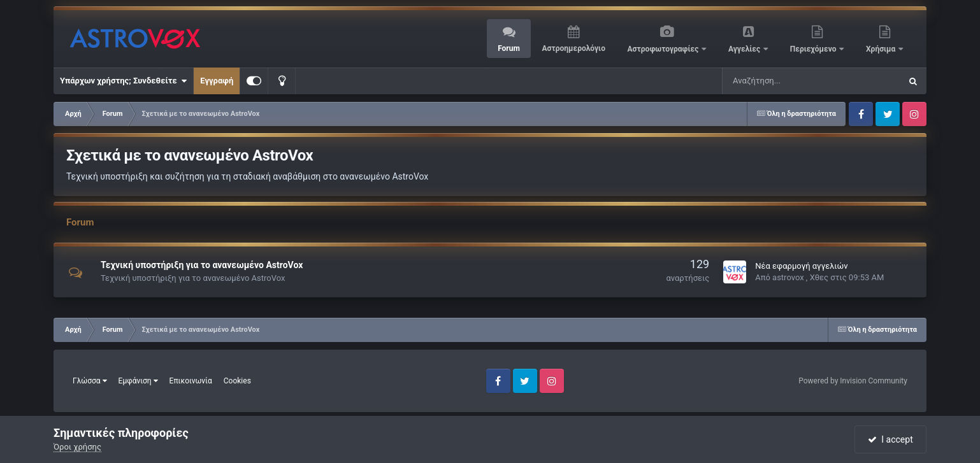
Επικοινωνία (191, 381)
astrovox (788, 277)
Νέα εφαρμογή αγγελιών (801, 266)
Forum (509, 48)
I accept (890, 439)
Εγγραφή (217, 81)
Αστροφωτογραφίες (664, 49)
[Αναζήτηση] (774, 81)
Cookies (237, 381)
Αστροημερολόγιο (573, 48)
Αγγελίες (745, 49)
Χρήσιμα (882, 49)
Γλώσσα (90, 381)
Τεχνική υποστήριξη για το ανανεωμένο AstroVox (202, 265)
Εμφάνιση (138, 381)
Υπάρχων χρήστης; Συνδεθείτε (123, 81)
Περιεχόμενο (814, 49)
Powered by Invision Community (853, 381)
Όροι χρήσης (77, 447)
